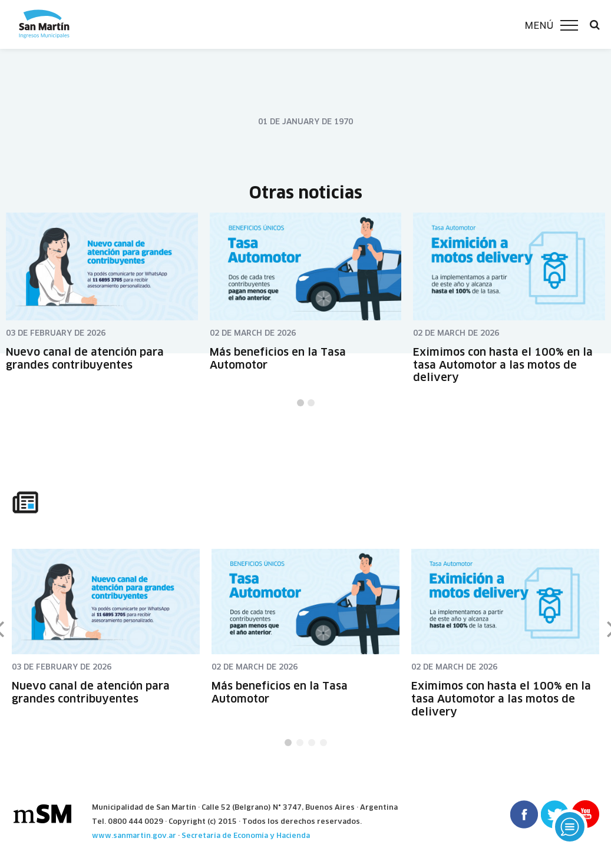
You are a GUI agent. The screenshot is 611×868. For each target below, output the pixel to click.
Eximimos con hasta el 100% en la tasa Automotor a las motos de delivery (503, 365)
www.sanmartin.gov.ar (134, 835)
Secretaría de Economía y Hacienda (246, 835)
